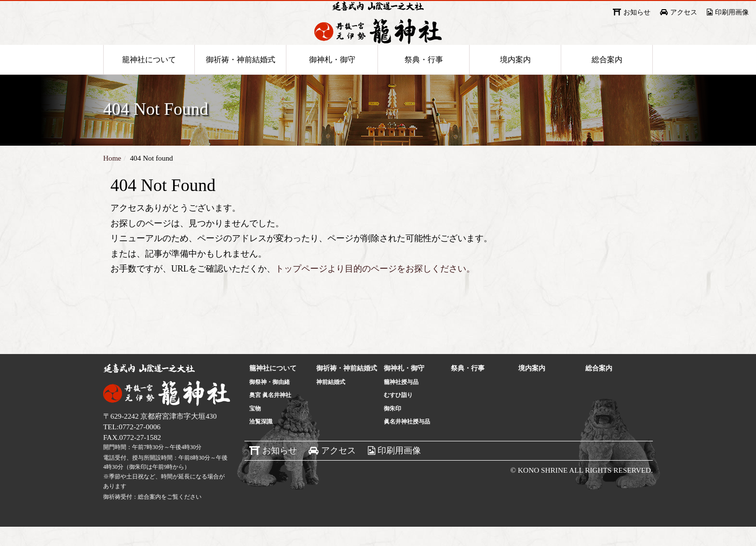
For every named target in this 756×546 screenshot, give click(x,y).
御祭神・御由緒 (270, 401)
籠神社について (149, 78)
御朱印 (392, 428)
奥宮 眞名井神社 (270, 414)
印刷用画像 (732, 12)
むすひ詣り (398, 414)
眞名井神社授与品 (407, 441)
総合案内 (607, 78)
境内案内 (515, 78)
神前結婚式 (331, 401)
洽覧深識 (261, 441)
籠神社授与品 (401, 401)
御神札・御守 (332, 78)
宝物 (255, 428)
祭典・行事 (424, 78)
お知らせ (637, 12)
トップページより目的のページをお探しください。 (375, 288)
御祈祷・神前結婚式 (241, 78)
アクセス (684, 12)
